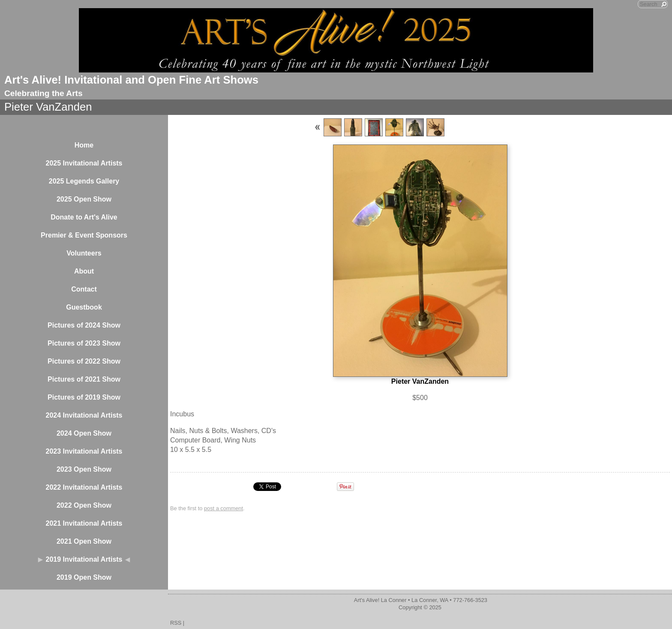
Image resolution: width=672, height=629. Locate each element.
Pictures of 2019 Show (84, 397)
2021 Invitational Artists (84, 523)
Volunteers (84, 253)
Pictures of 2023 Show (84, 343)
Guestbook (84, 307)
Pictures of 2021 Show (84, 379)
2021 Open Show (84, 541)
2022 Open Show (84, 505)
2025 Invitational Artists (84, 163)
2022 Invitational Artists (84, 487)
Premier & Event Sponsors (84, 235)
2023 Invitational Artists (84, 451)
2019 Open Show (84, 577)
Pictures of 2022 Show (84, 361)
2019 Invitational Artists (84, 559)
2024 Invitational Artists (84, 415)
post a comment (223, 508)
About (84, 271)
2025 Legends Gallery (84, 181)
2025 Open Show (84, 199)
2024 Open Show (84, 433)
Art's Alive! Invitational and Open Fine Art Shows (131, 80)
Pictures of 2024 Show (84, 325)
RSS (176, 623)
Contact (84, 289)
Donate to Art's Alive (84, 217)
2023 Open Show (84, 469)
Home (84, 145)
